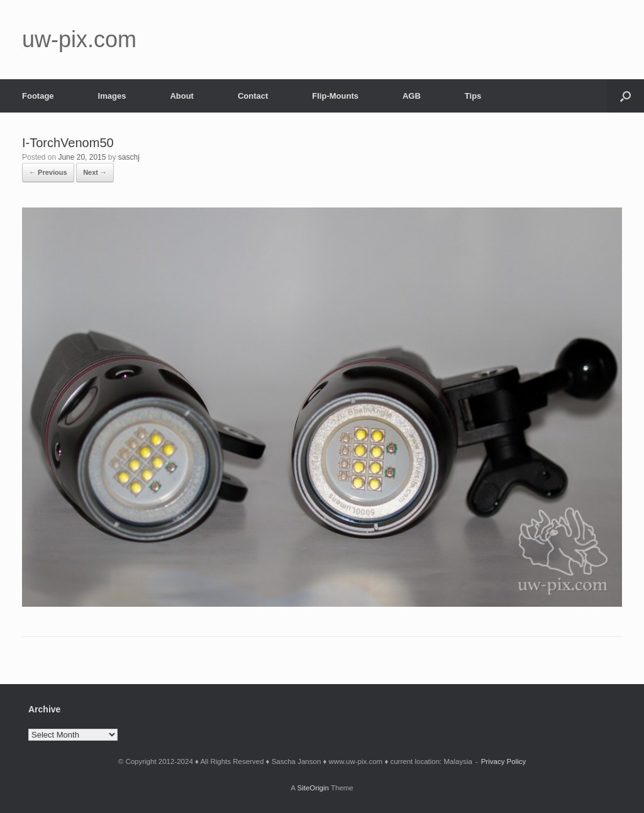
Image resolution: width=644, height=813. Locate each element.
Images (112, 96)
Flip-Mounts (335, 96)
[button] (625, 96)
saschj (129, 157)
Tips (473, 96)
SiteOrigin (313, 788)
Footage (38, 96)
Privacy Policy (504, 761)
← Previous (48, 172)
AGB (412, 96)
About (182, 96)
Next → (95, 172)
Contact (253, 96)
